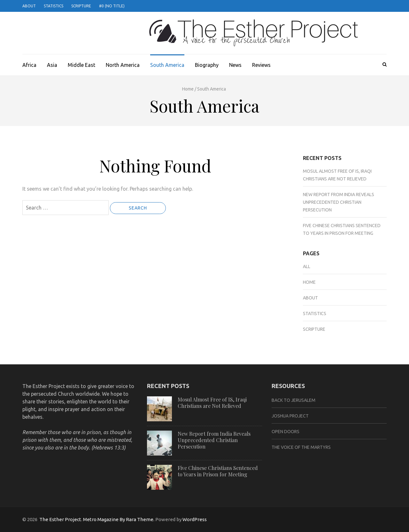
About (29, 6)
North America (123, 65)
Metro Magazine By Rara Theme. (119, 519)
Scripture (81, 6)
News (235, 65)
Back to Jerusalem (293, 400)
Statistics (54, 6)
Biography (207, 65)
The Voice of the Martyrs (301, 447)
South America (167, 65)
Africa (29, 65)
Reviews (261, 65)
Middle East (81, 65)
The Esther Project (60, 519)
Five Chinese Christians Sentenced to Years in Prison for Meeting (218, 471)
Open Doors (286, 432)
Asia (52, 65)
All (307, 266)
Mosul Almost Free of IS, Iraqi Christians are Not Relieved (212, 403)
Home (188, 89)
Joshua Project (290, 416)
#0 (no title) (112, 6)
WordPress (195, 519)
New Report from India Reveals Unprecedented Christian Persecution (339, 202)
